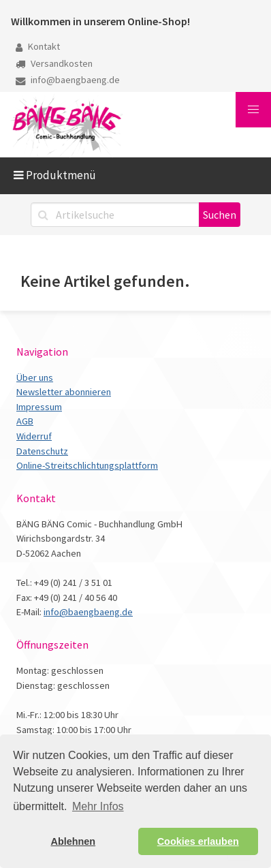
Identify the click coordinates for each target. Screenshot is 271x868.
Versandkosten (54, 63)
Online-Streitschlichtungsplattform (87, 465)
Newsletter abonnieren (64, 392)
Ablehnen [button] (74, 841)
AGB (25, 421)
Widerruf (34, 436)
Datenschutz (42, 451)
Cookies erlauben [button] (198, 841)
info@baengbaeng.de (68, 80)
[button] (253, 110)
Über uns (35, 377)
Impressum (39, 407)
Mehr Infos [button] (98, 806)
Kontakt (38, 46)
